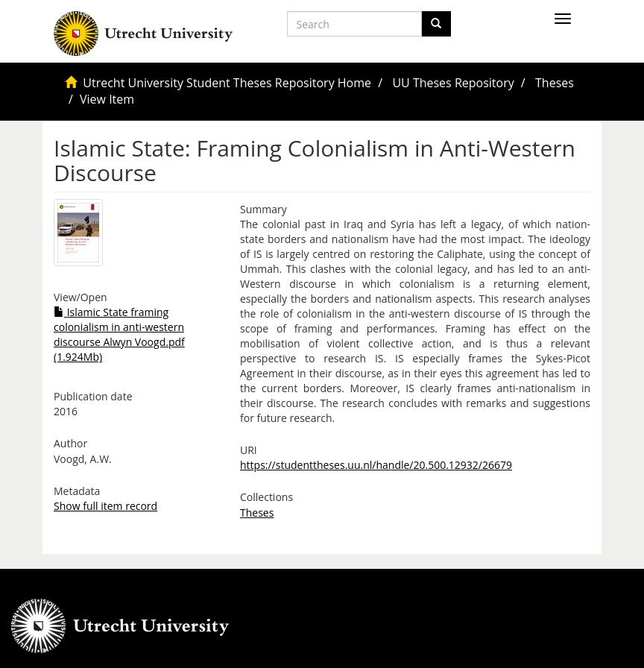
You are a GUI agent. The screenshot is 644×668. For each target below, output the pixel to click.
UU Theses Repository (453, 83)
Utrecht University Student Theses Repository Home (227, 83)
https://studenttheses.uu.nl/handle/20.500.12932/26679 (376, 465)
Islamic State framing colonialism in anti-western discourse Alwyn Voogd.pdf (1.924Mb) (119, 334)
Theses (555, 83)
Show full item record (105, 506)
